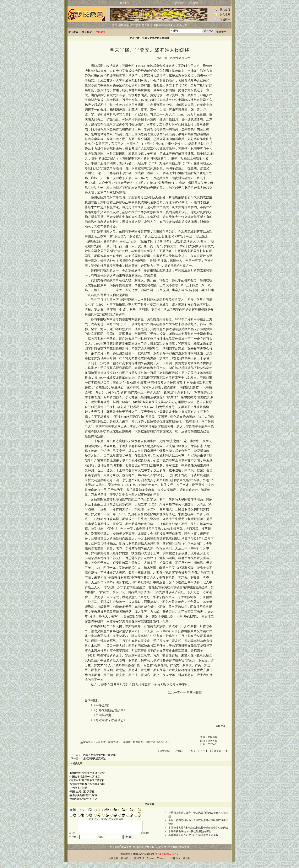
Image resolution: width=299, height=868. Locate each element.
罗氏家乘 (193, 3)
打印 (191, 751)
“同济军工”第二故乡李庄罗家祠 (87, 780)
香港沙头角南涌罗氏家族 (83, 795)
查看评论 (165, 751)
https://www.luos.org (143, 859)
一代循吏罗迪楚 (78, 788)
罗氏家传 (147, 25)
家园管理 (184, 853)
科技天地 (170, 25)
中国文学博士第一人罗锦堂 (85, 777)
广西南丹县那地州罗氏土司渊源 (98, 755)
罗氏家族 (124, 25)
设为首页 (225, 10)
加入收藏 (225, 15)
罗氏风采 (87, 32)
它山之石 (182, 25)
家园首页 (179, 3)
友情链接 (149, 853)
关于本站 (115, 853)
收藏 (179, 751)
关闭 (203, 751)
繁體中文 (221, 32)
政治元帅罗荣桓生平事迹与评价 (87, 773)
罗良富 (125, 864)
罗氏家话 (135, 25)
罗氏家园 (73, 32)
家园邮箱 (138, 853)
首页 (115, 25)
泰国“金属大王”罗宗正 (82, 792)
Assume (151, 864)
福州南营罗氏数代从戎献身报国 (87, 784)
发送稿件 (225, 20)
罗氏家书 (159, 25)
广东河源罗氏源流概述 (93, 759)
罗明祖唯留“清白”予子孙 (83, 799)
